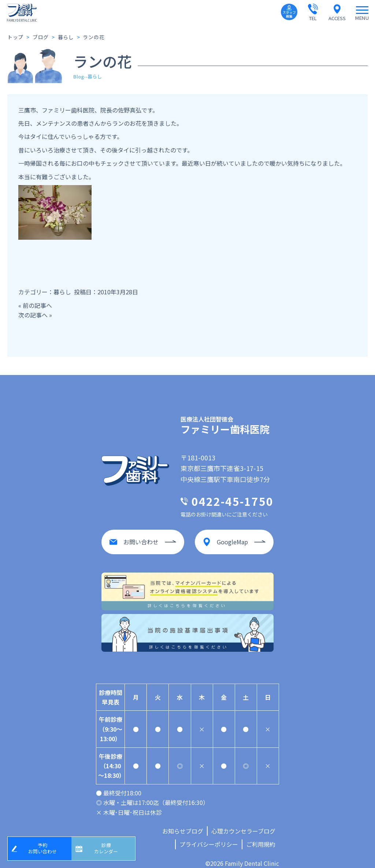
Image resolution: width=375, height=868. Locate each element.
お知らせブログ (183, 824)
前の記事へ (37, 305)
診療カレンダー (109, 847)
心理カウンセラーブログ (243, 824)
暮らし (62, 292)
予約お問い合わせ (45, 847)
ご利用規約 (261, 837)
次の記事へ (33, 315)
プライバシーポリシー (209, 837)
